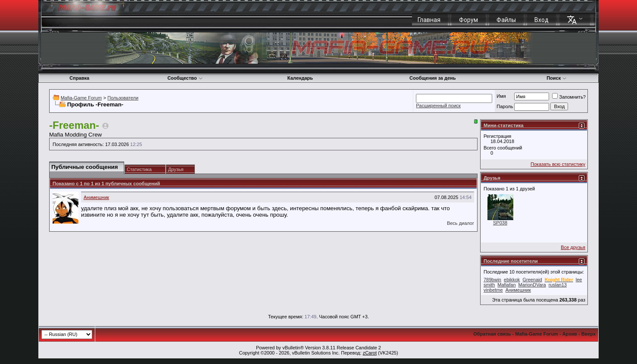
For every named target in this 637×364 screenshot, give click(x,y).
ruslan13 (558, 285)
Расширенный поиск (438, 106)
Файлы (506, 20)
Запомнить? (569, 97)
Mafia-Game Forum (81, 98)
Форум (468, 20)
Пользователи (123, 98)
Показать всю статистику (558, 164)
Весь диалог (461, 223)
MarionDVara (532, 285)
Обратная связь (492, 334)
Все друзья (573, 247)
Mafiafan (506, 285)
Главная (429, 20)
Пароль (505, 106)
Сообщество (185, 78)
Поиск (557, 78)
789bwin (492, 280)
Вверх (589, 334)
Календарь (300, 78)
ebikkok (512, 280)
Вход (542, 20)
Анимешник (96, 197)
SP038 (500, 223)
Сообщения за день (432, 78)
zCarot (370, 353)
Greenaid (532, 280)
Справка (79, 78)
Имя (501, 96)
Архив (570, 334)
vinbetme (493, 290)
